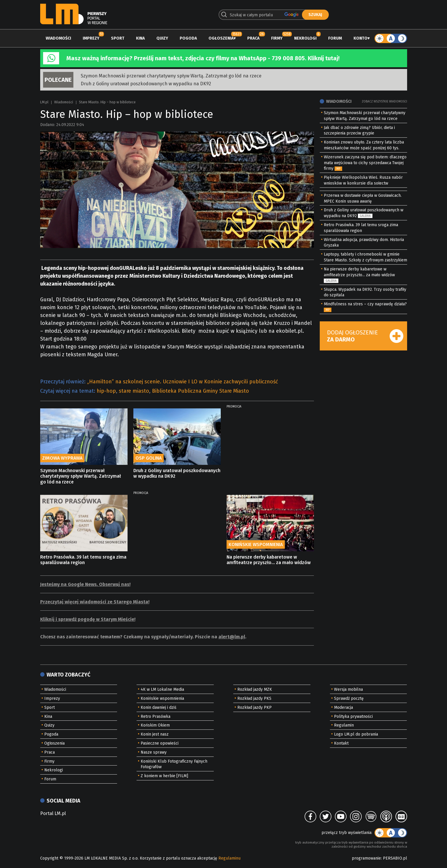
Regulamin (344, 725)
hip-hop (106, 391)
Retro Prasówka (156, 716)
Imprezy (91, 38)
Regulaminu (229, 858)
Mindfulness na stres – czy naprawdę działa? (365, 304)
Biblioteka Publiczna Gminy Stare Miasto (200, 391)
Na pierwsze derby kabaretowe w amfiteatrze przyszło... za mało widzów (269, 560)
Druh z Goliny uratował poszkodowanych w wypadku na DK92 (146, 84)
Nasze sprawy (154, 752)
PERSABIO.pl (395, 858)
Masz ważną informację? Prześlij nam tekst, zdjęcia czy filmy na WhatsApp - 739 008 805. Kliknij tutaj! (203, 58)
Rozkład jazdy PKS (254, 698)
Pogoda (188, 38)
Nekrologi (305, 38)
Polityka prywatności (353, 716)
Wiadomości (58, 38)
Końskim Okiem (155, 725)
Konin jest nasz (155, 734)
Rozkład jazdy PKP (255, 707)
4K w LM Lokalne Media (162, 689)
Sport (118, 38)
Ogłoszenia (221, 38)
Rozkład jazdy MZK (255, 689)
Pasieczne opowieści (160, 743)
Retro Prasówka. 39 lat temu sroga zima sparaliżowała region (83, 560)
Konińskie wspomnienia (162, 698)
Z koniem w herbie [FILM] (164, 776)
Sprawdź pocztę (349, 698)
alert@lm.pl (232, 637)
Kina (140, 38)
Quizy (162, 38)
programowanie (366, 858)
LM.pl (44, 102)
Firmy (277, 38)
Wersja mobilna (348, 689)
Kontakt (341, 743)
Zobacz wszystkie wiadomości (384, 102)
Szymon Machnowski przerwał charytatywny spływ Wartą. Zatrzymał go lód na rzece (171, 76)
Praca (253, 38)
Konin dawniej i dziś (159, 707)
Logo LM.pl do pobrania (356, 734)
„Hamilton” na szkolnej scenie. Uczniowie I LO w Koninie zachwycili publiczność (183, 382)
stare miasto (134, 391)
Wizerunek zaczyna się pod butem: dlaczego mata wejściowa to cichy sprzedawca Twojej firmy (365, 163)
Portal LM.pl (53, 813)
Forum (335, 38)
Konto (361, 38)
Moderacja (343, 707)
